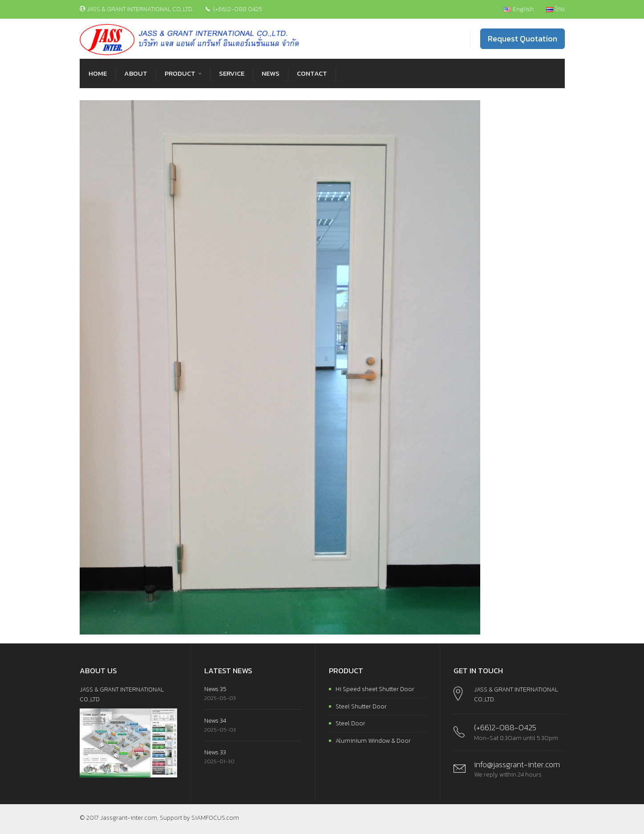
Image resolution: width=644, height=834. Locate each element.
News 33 (215, 752)
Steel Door (350, 723)
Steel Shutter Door (361, 706)
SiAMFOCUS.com (215, 818)
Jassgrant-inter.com (129, 818)
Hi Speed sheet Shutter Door (375, 689)
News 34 (215, 721)
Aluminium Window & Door (373, 741)
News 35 (215, 689)
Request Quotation (522, 39)
